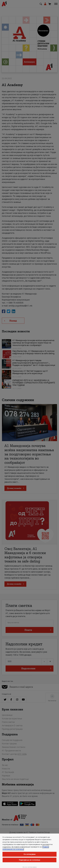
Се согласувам (29, 854)
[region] (29, 851)
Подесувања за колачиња (30, 860)
